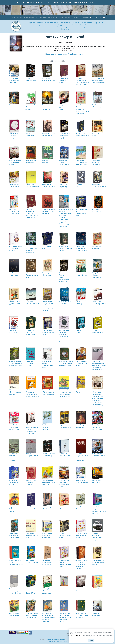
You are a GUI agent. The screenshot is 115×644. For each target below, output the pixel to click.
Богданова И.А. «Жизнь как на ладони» (14, 482)
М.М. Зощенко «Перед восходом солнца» (48, 332)
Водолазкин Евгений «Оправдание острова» (16, 248)
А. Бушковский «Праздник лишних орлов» (32, 275)
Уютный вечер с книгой (98, 17)
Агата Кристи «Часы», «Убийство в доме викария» (99, 187)
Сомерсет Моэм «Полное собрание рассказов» (82, 615)
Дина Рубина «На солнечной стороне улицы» (14, 211)
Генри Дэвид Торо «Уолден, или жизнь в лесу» (99, 562)
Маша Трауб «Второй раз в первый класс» (14, 427)
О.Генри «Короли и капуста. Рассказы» (65, 536)
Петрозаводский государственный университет (61, 640)
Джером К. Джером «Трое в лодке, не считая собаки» (32, 615)
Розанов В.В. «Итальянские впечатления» (47, 562)
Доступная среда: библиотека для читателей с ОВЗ (55, 17)
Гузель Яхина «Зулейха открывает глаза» (32, 304)
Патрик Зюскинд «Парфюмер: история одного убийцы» (99, 304)
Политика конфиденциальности (57, 642)
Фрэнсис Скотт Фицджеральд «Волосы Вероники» (15, 591)
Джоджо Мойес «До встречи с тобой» (64, 107)
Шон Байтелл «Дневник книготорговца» (64, 162)
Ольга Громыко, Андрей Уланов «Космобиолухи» (14, 536)
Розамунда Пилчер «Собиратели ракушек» (65, 304)
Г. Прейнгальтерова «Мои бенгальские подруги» (15, 392)
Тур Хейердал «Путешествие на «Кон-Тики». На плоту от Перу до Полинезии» (49, 618)
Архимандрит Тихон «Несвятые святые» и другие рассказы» (15, 363)
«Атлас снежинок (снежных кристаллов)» (31, 251)
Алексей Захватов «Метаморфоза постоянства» (48, 107)
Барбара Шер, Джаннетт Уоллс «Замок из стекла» (65, 456)
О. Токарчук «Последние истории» (30, 363)
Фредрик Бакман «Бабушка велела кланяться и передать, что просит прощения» (49, 306)
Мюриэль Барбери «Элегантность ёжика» (15, 162)
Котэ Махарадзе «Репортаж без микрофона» (64, 136)
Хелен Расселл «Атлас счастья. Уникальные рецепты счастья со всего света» (82, 109)
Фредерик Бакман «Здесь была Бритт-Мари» (82, 363)
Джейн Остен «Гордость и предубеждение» (31, 332)
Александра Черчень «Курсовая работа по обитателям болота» (66, 363)
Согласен (91, 640)
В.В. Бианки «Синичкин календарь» (46, 427)
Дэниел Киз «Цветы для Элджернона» (80, 304)
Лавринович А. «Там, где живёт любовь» (31, 107)
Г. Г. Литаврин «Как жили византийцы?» (64, 80)
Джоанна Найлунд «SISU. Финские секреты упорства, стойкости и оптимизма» (65, 618)
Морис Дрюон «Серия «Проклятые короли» (65, 248)
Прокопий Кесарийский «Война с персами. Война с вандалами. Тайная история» (32, 213)
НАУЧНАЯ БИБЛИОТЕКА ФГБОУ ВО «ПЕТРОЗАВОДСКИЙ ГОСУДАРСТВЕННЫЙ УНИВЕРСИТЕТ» (56, 2)
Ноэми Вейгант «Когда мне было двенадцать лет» (81, 162)
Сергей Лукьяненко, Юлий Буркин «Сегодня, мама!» (99, 427)
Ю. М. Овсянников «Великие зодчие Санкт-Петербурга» (98, 80)
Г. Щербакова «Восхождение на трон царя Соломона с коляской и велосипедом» (99, 365)
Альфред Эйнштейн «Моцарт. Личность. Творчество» (49, 211)
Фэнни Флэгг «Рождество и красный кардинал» (82, 248)
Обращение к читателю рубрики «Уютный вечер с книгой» (65, 54)
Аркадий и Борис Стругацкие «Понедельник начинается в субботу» (81, 564)
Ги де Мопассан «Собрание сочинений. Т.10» (31, 482)
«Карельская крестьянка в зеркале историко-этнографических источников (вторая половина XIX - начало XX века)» (99, 398)
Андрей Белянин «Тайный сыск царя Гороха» (15, 509)
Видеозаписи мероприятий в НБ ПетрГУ (24, 17)
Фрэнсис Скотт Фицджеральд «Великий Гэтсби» (31, 591)
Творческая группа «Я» (81, 17)
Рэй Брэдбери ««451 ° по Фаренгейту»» (97, 162)
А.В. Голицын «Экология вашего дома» (32, 536)
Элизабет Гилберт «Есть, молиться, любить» (81, 536)
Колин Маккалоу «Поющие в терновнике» (48, 536)
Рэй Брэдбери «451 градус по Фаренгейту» (14, 80)
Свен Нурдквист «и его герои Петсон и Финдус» (49, 482)
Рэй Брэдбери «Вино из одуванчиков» (47, 591)
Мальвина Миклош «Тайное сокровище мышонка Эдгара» (49, 392)
